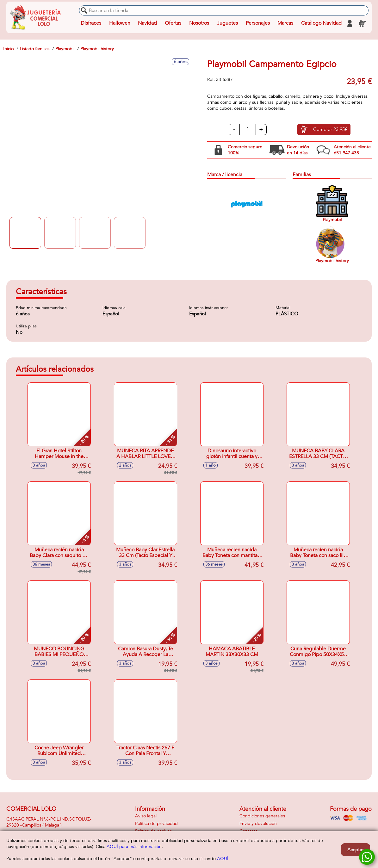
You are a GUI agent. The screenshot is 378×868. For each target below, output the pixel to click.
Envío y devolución (258, 824)
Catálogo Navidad (321, 23)
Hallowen (120, 23)
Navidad (147, 23)
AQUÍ (223, 859)
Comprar (330, 130)
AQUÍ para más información (134, 847)
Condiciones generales (262, 816)
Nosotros (199, 23)
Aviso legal (146, 816)
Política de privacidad (156, 824)
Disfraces (91, 23)
